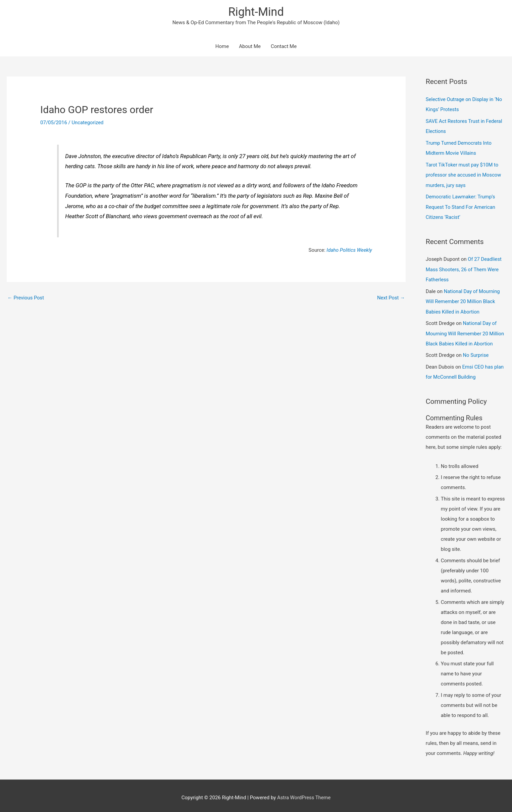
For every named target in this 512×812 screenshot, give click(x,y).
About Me (250, 47)
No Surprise (476, 352)
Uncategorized (88, 123)
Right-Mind (256, 12)
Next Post (391, 298)
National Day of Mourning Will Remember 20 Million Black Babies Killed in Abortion (463, 299)
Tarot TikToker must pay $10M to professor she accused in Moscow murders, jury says (464, 174)
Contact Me (284, 47)
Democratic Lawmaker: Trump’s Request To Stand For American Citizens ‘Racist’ (461, 205)
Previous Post (26, 298)
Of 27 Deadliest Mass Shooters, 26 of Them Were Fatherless (464, 268)
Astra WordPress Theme (304, 794)
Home (222, 47)
